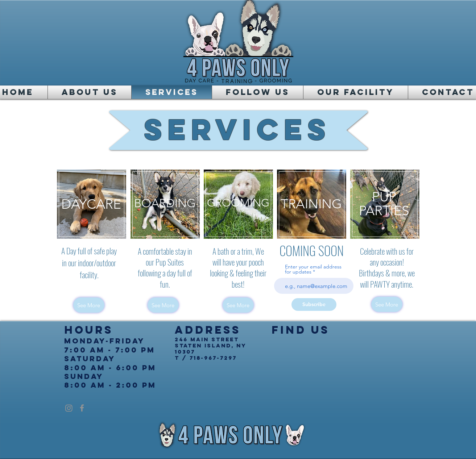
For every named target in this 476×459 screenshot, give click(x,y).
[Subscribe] (314, 304)
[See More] (89, 305)
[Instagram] (69, 408)
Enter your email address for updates (313, 269)
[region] (92, 204)
